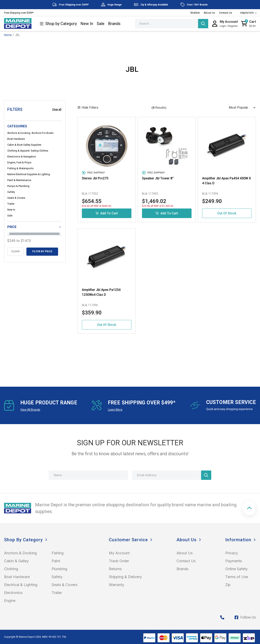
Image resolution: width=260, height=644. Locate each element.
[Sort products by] (241, 108)
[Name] (88, 475)
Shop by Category (58, 24)
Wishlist (195, 13)
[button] (249, 508)
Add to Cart (107, 213)
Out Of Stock (227, 213)
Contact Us (225, 13)
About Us (209, 13)
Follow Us (245, 617)
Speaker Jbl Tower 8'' (158, 178)
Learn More (115, 410)
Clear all (57, 109)
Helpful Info (246, 13)
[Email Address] (172, 475)
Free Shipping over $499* (19, 13)
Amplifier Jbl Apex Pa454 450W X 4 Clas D (226, 181)
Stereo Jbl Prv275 (95, 178)
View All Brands (30, 410)
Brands (114, 24)
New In (87, 24)
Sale (101, 24)
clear (15, 251)
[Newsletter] (206, 475)
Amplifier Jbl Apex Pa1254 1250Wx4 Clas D (101, 292)
